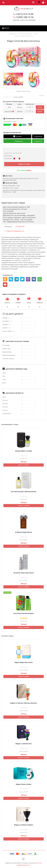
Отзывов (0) (20, 226)
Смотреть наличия (24, 465)
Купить (40, 107)
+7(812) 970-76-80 (25, 14)
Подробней (38, 136)
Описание (8, 227)
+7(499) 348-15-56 (25, 17)
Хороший (18, 303)
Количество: (8, 158)
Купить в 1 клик (24, 164)
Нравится (7, 303)
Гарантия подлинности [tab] (14, 231)
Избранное (40, 303)
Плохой (29, 303)
